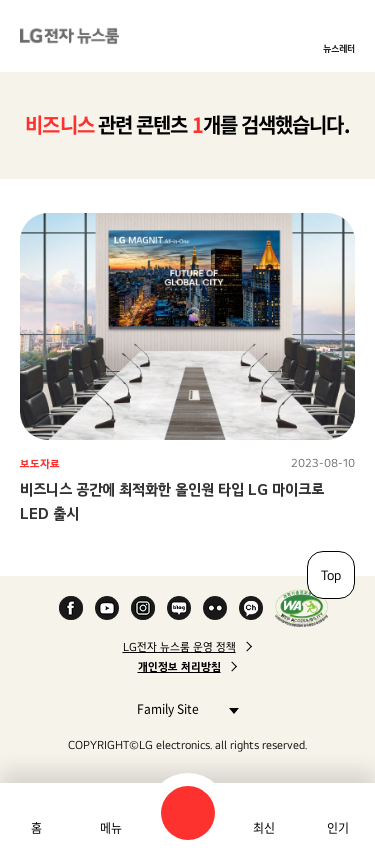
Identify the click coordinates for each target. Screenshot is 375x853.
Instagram (143, 608)
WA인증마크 (301, 608)
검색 (188, 813)
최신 (264, 828)
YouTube (107, 608)
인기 (338, 828)
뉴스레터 (339, 48)
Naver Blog (179, 608)
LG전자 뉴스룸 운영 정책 (179, 647)
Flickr (215, 608)
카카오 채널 (251, 608)
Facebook (71, 608)
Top (331, 575)
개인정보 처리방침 (179, 667)
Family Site (182, 708)
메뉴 (111, 828)
